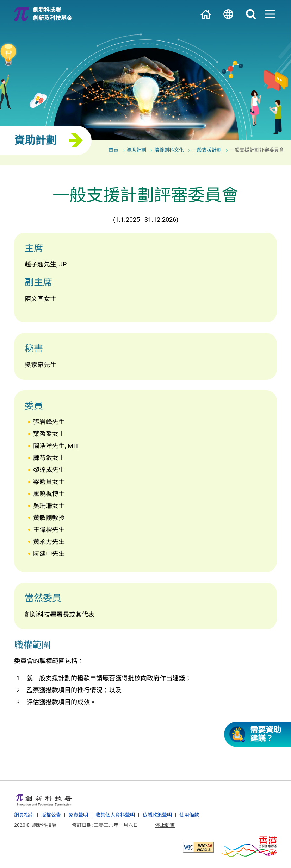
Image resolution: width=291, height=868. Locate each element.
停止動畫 (165, 825)
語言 (228, 14)
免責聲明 (78, 815)
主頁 (206, 14)
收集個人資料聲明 (115, 815)
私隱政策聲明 (157, 815)
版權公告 (51, 815)
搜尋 (251, 14)
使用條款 (189, 815)
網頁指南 (24, 815)
